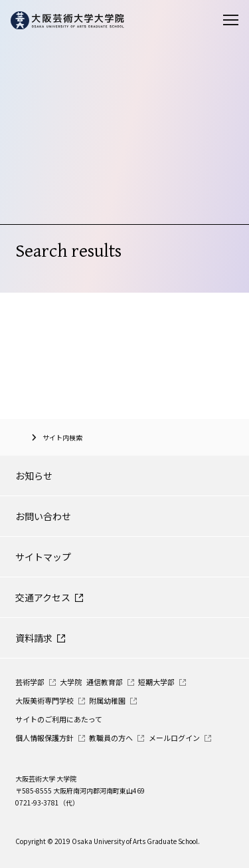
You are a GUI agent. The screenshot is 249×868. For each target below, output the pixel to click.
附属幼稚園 (107, 700)
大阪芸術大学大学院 (20, 437)
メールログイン (174, 738)
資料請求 (34, 638)
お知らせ (34, 476)
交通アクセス (43, 597)
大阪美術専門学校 (44, 700)
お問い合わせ (43, 516)
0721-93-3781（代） (47, 802)
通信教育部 (105, 682)
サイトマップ (43, 557)
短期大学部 (156, 682)
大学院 (71, 682)
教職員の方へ (111, 738)
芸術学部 (30, 682)
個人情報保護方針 (44, 738)
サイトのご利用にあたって (59, 719)
